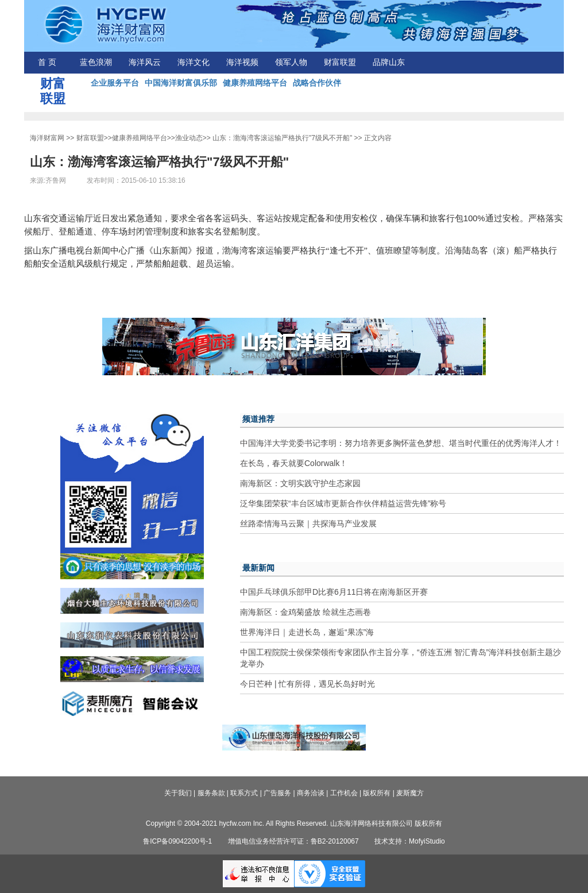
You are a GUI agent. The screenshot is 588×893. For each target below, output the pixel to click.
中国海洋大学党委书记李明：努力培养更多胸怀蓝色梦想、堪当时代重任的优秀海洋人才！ (401, 443)
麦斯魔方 (410, 793)
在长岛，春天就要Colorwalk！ (294, 463)
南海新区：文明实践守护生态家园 (300, 483)
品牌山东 (389, 62)
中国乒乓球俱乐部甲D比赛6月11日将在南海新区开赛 (334, 592)
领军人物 (291, 62)
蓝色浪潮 (96, 62)
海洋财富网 (47, 138)
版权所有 (377, 793)
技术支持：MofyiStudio (410, 841)
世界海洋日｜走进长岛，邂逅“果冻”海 (307, 632)
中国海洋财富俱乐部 (181, 83)
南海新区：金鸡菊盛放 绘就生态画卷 (305, 612)
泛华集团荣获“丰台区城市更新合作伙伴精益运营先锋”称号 (343, 503)
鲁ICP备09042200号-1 (177, 841)
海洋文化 (194, 62)
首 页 (47, 62)
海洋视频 (242, 62)
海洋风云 (145, 62)
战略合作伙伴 (317, 83)
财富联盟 (340, 62)
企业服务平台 (115, 83)
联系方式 (244, 793)
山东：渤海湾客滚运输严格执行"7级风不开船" (282, 138)
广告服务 (277, 793)
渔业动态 (189, 138)
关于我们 (178, 793)
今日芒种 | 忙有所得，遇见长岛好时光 (307, 684)
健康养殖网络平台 (255, 83)
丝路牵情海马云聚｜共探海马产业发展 (308, 524)
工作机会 (344, 793)
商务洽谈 (311, 793)
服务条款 (211, 793)
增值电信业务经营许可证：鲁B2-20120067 (293, 841)
